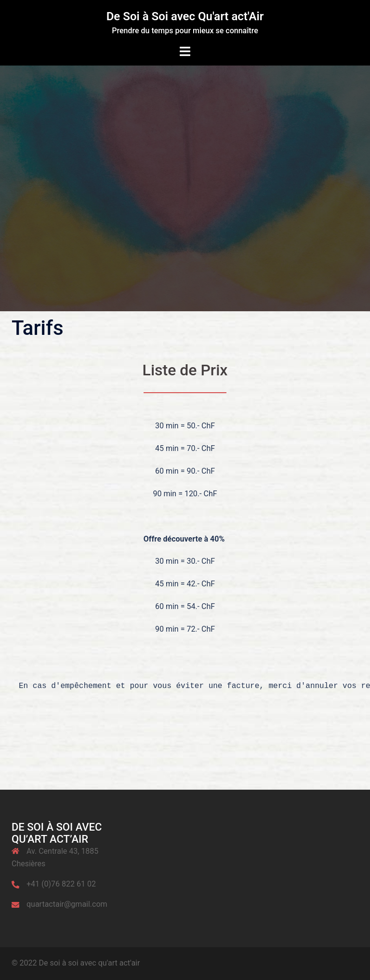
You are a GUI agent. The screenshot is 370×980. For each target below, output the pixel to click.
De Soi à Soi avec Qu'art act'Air (185, 16)
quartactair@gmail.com (67, 904)
